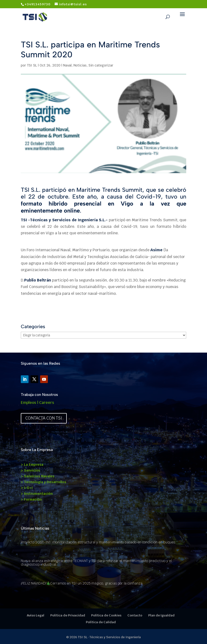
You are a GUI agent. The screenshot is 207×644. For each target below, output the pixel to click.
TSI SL (32, 65)
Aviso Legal (36, 615)
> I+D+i (27, 488)
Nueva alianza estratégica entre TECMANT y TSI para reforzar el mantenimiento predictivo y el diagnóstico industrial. (96, 563)
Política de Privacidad (68, 615)
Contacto (135, 615)
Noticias (80, 65)
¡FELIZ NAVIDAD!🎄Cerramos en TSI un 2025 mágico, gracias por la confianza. (82, 583)
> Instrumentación (37, 494)
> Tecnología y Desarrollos (44, 482)
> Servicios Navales (38, 476)
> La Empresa (32, 465)
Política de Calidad (101, 622)
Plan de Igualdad (161, 615)
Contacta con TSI (44, 418)
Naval (67, 65)
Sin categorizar (101, 65)
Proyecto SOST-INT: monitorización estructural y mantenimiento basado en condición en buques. (98, 542)
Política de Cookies (106, 615)
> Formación (31, 499)
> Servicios (30, 470)
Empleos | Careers (37, 403)
